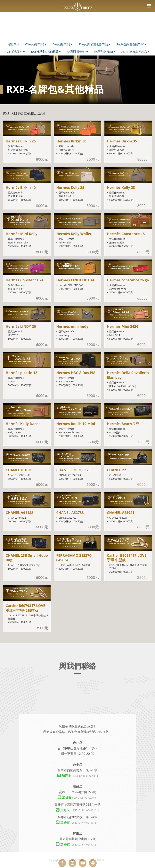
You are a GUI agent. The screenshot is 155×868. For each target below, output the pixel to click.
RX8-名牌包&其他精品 (46, 51)
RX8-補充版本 (15, 51)
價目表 (14, 44)
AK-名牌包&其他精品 (135, 51)
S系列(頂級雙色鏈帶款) (132, 44)
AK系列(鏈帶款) (105, 51)
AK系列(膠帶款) (77, 51)
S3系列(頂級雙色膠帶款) (94, 44)
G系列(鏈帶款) (63, 44)
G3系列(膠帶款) (36, 44)
